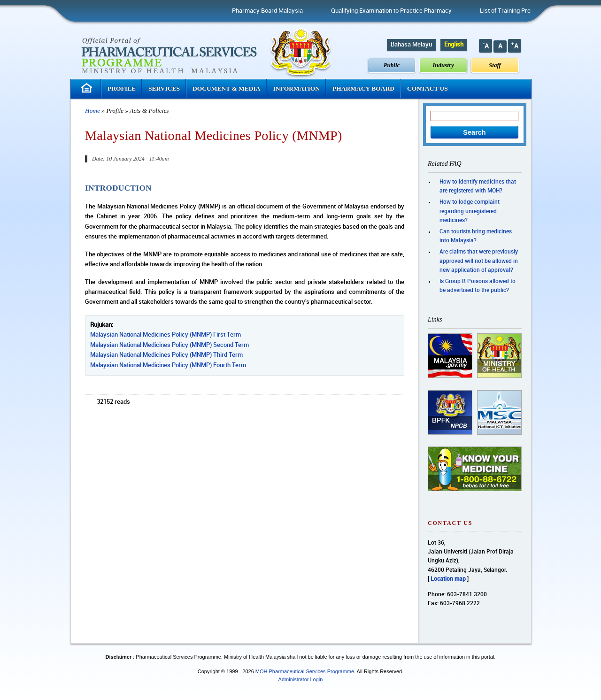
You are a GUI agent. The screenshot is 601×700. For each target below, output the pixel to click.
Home (92, 111)
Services (164, 88)
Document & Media (227, 88)
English (454, 45)
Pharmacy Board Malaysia (272, 11)
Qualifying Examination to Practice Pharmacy (396, 11)
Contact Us (428, 88)
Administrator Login (301, 679)
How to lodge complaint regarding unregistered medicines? (470, 211)
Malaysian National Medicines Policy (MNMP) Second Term (170, 345)
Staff (495, 65)
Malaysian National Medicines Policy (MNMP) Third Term (166, 355)
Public (392, 65)
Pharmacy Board (363, 88)
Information (297, 88)
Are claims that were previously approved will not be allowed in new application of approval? (479, 261)
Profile (122, 88)
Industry (443, 65)
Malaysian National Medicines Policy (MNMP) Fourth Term (168, 365)
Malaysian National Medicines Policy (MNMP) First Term (166, 335)
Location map (448, 579)
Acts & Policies (149, 111)
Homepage (88, 88)
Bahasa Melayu (411, 45)
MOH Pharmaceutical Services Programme (305, 671)
